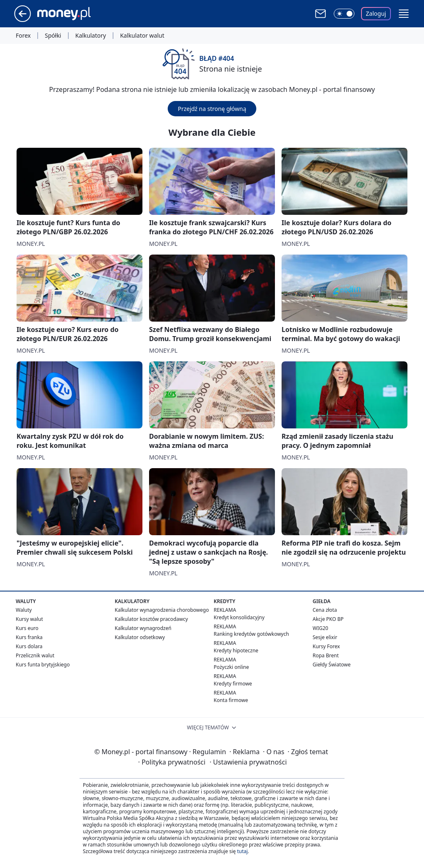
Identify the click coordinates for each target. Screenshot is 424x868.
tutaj (242, 851)
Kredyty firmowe (233, 684)
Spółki (53, 36)
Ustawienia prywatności (248, 762)
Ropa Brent (326, 655)
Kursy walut (29, 619)
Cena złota (325, 610)
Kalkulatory (91, 36)
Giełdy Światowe (332, 665)
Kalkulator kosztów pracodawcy (151, 619)
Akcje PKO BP (328, 619)
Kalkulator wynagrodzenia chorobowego (162, 610)
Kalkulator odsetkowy (140, 637)
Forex (23, 36)
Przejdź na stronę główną (212, 109)
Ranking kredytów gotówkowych (251, 634)
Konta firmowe (231, 700)
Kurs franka (29, 637)
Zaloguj (376, 13)
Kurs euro (27, 628)
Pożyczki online (231, 667)
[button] (404, 14)
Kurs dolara (29, 646)
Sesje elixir (325, 637)
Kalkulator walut (142, 36)
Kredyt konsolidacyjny (239, 617)
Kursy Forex (326, 646)
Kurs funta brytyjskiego (43, 665)
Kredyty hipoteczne (236, 650)
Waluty (24, 610)
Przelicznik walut (35, 655)
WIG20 (320, 628)
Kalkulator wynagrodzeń (143, 628)
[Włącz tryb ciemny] (344, 14)
